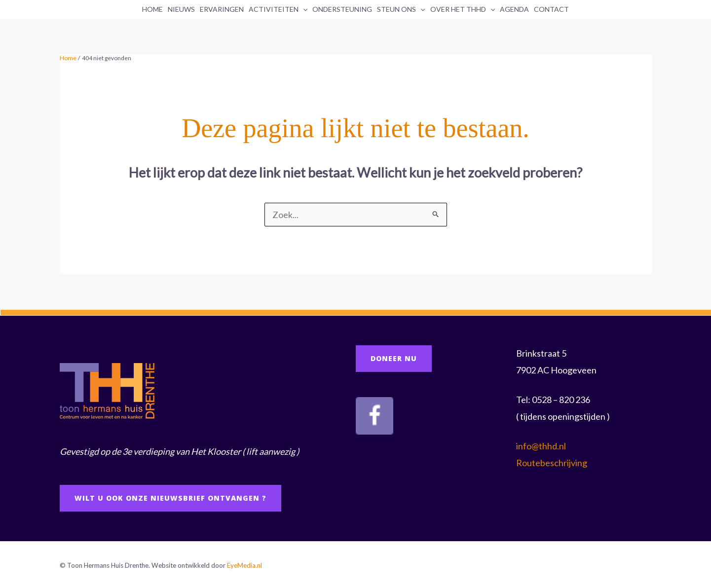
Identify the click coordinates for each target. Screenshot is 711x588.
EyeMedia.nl (244, 565)
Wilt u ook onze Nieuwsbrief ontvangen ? (170, 498)
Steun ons (401, 9)
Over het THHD (463, 9)
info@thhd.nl (541, 446)
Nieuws (181, 9)
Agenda (514, 9)
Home (152, 9)
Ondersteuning (342, 9)
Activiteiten (278, 9)
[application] (303, 9)
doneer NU (394, 358)
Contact (551, 9)
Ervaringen (222, 9)
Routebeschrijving (552, 463)
